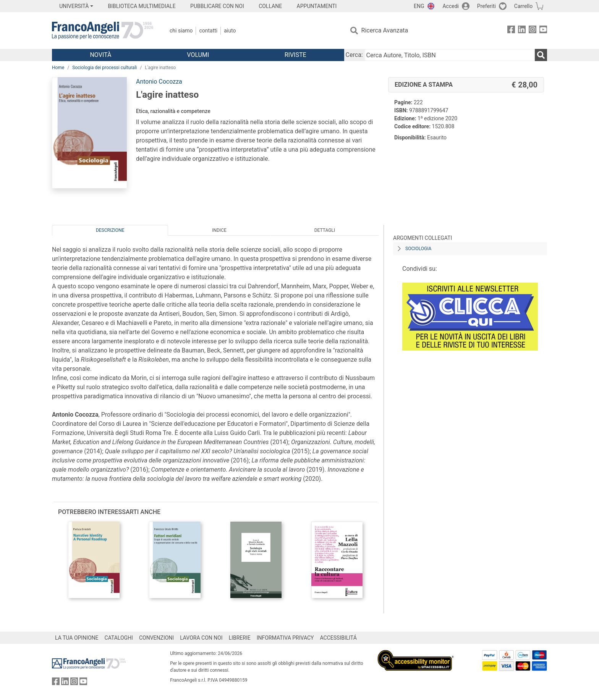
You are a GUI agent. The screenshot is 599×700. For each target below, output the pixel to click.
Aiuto (230, 31)
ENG (419, 6)
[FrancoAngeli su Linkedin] (522, 31)
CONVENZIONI (156, 638)
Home (58, 68)
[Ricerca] (541, 55)
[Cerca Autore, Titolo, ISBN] (450, 55)
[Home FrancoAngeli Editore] (103, 31)
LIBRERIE (240, 638)
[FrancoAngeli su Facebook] (511, 31)
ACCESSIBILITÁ (338, 638)
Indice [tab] (219, 230)
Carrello (523, 6)
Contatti (208, 31)
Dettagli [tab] (325, 230)
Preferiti (486, 6)
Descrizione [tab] (110, 230)
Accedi (451, 6)
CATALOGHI (119, 638)
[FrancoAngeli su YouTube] (543, 31)
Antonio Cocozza (159, 82)
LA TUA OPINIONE (77, 638)
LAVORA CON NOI (201, 638)
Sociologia (418, 249)
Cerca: (354, 55)
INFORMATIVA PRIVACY (285, 638)
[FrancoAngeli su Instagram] (533, 31)
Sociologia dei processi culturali (104, 68)
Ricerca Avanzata (385, 30)
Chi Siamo (181, 31)
